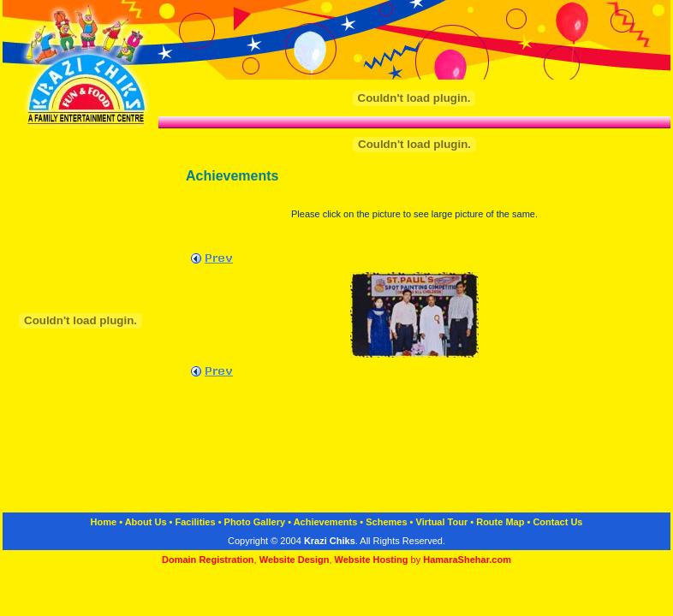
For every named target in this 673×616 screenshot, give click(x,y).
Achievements (326, 522)
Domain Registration (208, 560)
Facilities (196, 522)
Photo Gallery (255, 522)
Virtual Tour (442, 522)
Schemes (386, 522)
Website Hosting (373, 560)
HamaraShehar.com (467, 560)
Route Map (500, 522)
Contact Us (557, 522)
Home (104, 522)
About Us (146, 522)
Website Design (295, 560)
